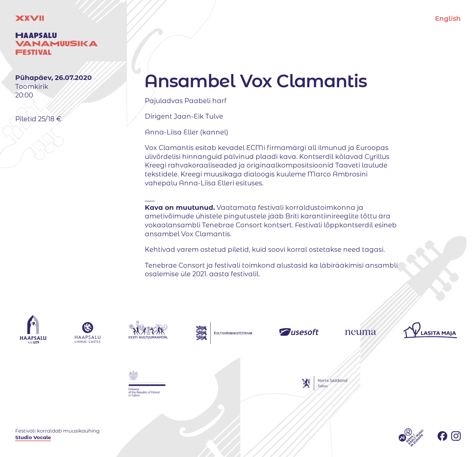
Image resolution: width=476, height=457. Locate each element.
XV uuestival (57, 35)
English (448, 19)
